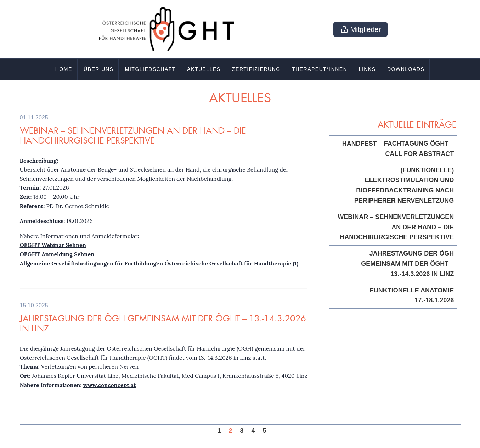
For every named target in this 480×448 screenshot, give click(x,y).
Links (367, 69)
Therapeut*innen (320, 69)
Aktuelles (204, 69)
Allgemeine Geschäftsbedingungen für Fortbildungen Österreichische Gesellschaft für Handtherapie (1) (159, 263)
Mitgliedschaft (150, 69)
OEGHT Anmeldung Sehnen (57, 254)
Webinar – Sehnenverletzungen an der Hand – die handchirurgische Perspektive (133, 135)
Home (64, 69)
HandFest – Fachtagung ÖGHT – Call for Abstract (398, 149)
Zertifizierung (256, 69)
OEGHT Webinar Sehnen (53, 245)
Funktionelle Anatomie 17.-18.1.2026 (412, 295)
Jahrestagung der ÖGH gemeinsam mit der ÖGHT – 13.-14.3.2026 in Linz (163, 323)
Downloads (406, 69)
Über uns (98, 69)
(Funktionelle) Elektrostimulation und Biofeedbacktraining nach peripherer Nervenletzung (404, 185)
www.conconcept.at (110, 385)
